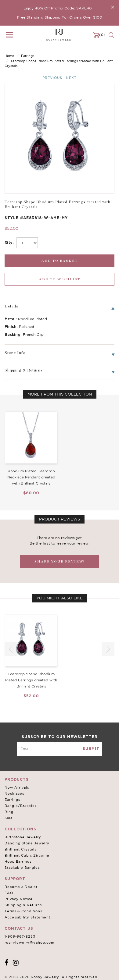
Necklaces (14, 794)
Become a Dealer (21, 887)
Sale (9, 818)
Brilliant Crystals (20, 849)
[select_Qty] (27, 243)
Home (9, 56)
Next (71, 78)
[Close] (113, 7)
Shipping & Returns (23, 905)
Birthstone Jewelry (23, 837)
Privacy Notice (19, 899)
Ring (9, 812)
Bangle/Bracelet (20, 806)
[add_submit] (60, 261)
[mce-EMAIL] (60, 749)
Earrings (28, 56)
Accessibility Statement (27, 917)
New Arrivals (17, 787)
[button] (108, 649)
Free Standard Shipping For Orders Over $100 (60, 17)
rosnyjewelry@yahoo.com (29, 943)
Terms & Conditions (23, 911)
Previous (52, 78)
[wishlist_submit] (60, 279)
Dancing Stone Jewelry (27, 843)
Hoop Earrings (18, 861)
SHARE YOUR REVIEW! (60, 561)
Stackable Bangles (22, 868)
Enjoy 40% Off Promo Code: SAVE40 (58, 8)
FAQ (9, 893)
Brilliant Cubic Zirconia (27, 855)
